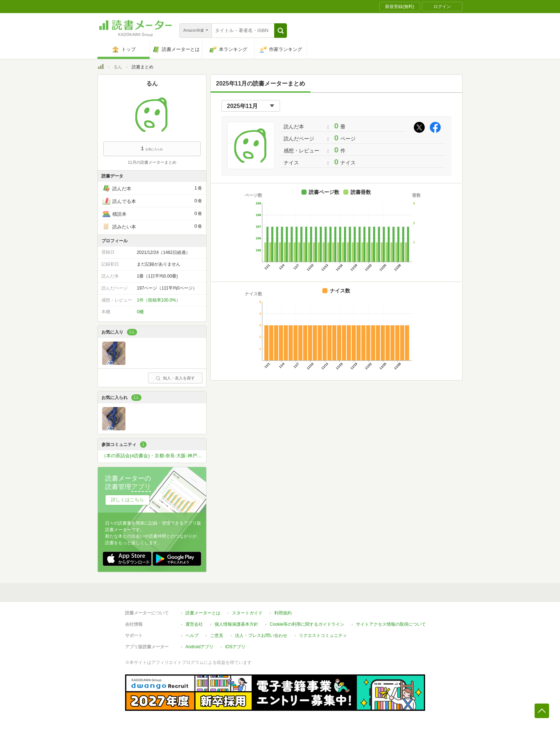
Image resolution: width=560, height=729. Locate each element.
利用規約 (283, 613)
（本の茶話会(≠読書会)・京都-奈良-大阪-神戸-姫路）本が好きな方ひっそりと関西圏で (154, 456)
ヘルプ (192, 636)
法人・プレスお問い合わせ (261, 636)
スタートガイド (247, 613)
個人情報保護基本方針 (236, 624)
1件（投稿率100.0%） (158, 300)
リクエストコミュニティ (323, 636)
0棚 (140, 312)
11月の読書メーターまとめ (152, 162)
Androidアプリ (199, 647)
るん (118, 67)
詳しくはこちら (127, 500)
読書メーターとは (203, 613)
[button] (281, 31)
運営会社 (194, 624)
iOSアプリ (235, 647)
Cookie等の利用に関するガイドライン (307, 624)
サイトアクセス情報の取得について (391, 624)
